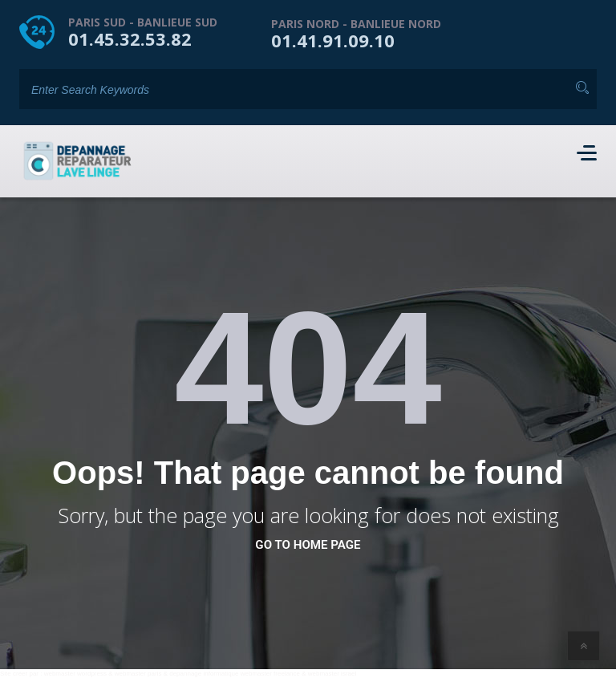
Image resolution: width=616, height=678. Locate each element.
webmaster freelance (270, 674)
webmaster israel (332, 674)
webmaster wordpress (75, 674)
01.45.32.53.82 (130, 39)
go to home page (308, 545)
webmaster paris (138, 674)
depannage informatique (204, 674)
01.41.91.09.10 (333, 40)
